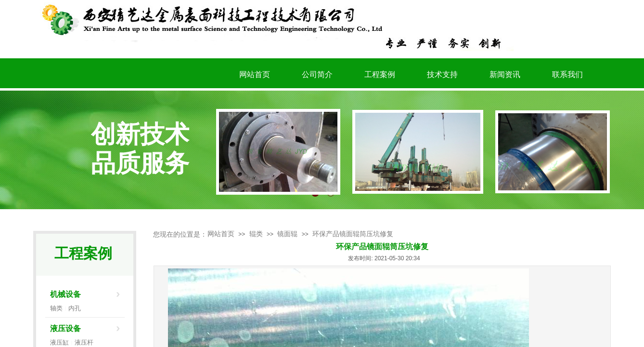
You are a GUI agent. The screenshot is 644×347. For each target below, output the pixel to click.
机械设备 (65, 294)
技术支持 (442, 74)
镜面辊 (287, 234)
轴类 (56, 308)
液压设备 (65, 328)
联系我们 (567, 74)
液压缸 (59, 342)
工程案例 (380, 74)
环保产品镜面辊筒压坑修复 (353, 234)
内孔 (75, 308)
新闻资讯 (505, 74)
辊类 (256, 234)
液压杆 (84, 342)
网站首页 (221, 234)
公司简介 (317, 74)
